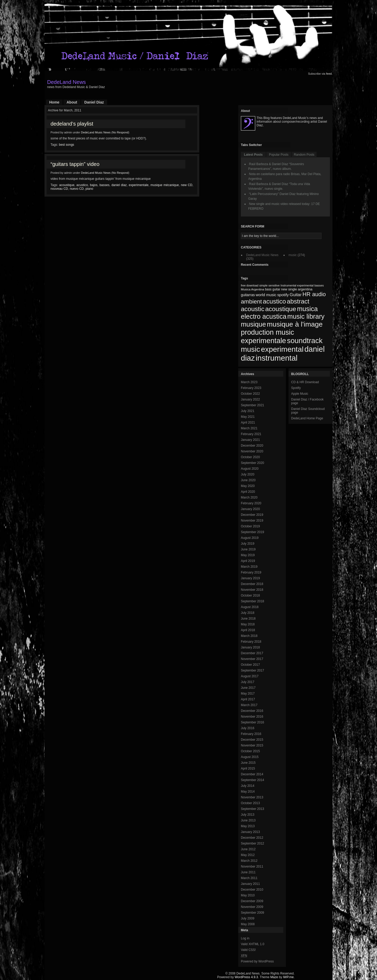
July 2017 (248, 682)
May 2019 (248, 555)
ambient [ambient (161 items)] (251, 302)
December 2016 (252, 711)
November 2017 (252, 659)
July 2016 (248, 728)
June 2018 (248, 619)
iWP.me (288, 977)
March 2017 (249, 705)
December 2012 (252, 838)
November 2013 (252, 797)
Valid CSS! (248, 950)
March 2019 (249, 567)
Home (54, 102)
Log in (245, 938)
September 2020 (253, 463)
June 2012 (248, 849)
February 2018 (251, 642)
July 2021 (248, 411)
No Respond (120, 132)
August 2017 (250, 676)
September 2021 (253, 405)
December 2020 (252, 446)
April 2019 (248, 561)
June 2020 (248, 480)
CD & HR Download (305, 382)
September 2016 (253, 722)
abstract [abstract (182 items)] (298, 301)
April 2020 (248, 492)
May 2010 (248, 895)
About (72, 102)
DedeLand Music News (96, 132)
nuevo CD (77, 189)
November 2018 (252, 590)
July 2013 (248, 815)
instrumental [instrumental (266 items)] (277, 358)
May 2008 (248, 924)
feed (329, 74)
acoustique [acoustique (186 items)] (281, 309)
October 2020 (250, 457)
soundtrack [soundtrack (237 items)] (305, 341)
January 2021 (250, 440)
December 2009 (252, 901)
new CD (187, 185)
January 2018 (250, 647)
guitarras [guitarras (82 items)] (248, 295)
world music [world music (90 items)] (266, 295)
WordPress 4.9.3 (246, 977)
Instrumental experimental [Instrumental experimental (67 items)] (297, 285)
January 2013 (250, 832)
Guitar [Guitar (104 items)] (296, 295)
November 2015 (252, 745)
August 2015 (250, 757)
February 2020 (251, 503)
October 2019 (250, 526)
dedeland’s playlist (72, 124)
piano (89, 189)
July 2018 (248, 613)
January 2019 (250, 578)
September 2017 (253, 670)
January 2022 (250, 399)
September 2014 (253, 780)
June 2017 (248, 688)
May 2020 (248, 486)
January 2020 (250, 509)
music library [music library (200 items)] (306, 316)
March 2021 (249, 428)
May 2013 (248, 826)
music (293, 255)
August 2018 (250, 607)
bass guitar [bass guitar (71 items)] (273, 289)
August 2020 (250, 469)
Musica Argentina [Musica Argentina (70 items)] (253, 289)
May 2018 (248, 624)
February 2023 (251, 388)
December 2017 (252, 653)
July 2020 (248, 474)
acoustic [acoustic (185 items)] (253, 309)
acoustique (67, 185)
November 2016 (252, 717)
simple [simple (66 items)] (263, 285)
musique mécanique (165, 185)
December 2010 (252, 890)
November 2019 (252, 521)
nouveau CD (59, 189)
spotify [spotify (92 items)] (283, 295)
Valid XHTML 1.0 (253, 944)
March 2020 (249, 497)
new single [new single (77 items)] (289, 289)
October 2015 (250, 751)
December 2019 (252, 515)
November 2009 (252, 907)
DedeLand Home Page (307, 418)
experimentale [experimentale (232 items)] (264, 341)
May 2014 (248, 792)
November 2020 (252, 451)
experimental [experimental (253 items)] (282, 349)
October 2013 (250, 803)
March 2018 (249, 636)
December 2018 (252, 584)
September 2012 (253, 843)
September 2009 (253, 913)
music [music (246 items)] (250, 349)
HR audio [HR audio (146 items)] (314, 294)
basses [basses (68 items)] (319, 285)
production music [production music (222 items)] (267, 332)
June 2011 (248, 872)
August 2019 (250, 538)
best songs (66, 145)
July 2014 (248, 786)
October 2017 (250, 665)
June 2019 (248, 549)
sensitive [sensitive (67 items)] (274, 285)
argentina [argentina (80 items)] (305, 289)
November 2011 (252, 867)
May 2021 (248, 417)
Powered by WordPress (257, 961)
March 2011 (249, 878)
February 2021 (251, 434)
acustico (82, 185)
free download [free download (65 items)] (250, 285)
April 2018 (248, 630)
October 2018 (250, 595)
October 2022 (250, 394)
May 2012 (248, 855)
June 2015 (248, 763)
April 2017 (248, 699)
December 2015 (252, 740)
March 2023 (249, 382)
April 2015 (248, 768)
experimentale (139, 185)
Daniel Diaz (94, 102)
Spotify (296, 388)
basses (104, 185)
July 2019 (248, 544)
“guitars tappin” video (75, 164)
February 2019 (251, 572)
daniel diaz (119, 185)
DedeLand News (66, 82)
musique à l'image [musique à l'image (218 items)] (295, 324)
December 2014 (252, 774)
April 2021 (248, 423)
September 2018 (253, 601)
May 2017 (248, 694)
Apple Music (300, 394)
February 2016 (251, 734)
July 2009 (248, 918)
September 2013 (253, 809)
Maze (274, 977)
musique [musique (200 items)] (253, 324)
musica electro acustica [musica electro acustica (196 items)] (279, 313)
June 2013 (248, 820)
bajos (94, 185)
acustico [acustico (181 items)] (275, 301)
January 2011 (250, 884)
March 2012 (249, 861)
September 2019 (253, 532)
